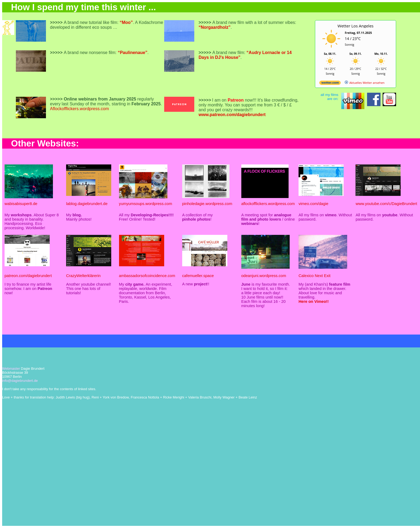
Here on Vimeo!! (314, 301)
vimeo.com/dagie (313, 204)
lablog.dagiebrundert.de (87, 204)
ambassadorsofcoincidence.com (147, 276)
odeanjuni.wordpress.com (264, 276)
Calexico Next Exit (315, 276)
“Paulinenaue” (132, 53)
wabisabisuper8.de (21, 204)
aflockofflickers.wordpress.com (268, 204)
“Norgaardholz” (215, 27)
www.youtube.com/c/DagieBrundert (386, 204)
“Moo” (126, 22)
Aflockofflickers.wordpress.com (79, 109)
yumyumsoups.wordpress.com (146, 204)
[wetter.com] (330, 84)
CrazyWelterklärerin (83, 276)
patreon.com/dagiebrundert (28, 276)
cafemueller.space (198, 276)
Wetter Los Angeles (356, 26)
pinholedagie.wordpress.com (207, 204)
